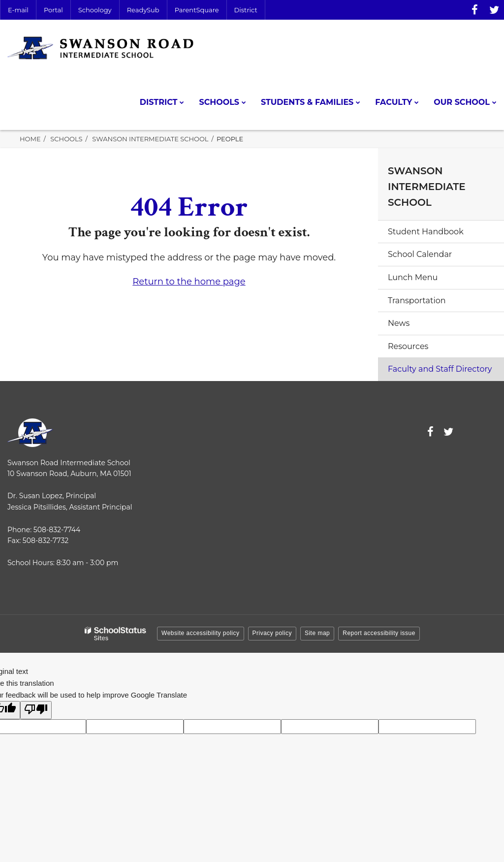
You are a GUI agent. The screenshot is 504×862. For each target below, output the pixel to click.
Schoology (95, 10)
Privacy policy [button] (272, 633)
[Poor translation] (36, 710)
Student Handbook (426, 232)
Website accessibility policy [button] (201, 633)
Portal (53, 10)
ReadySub (143, 10)
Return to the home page (189, 282)
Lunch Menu (413, 277)
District (246, 10)
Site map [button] (317, 633)
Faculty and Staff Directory (440, 369)
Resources (408, 346)
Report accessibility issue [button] (379, 633)
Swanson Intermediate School (150, 139)
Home (30, 139)
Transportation (417, 301)
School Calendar (420, 254)
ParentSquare (197, 10)
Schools (66, 139)
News (399, 323)
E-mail (18, 10)
